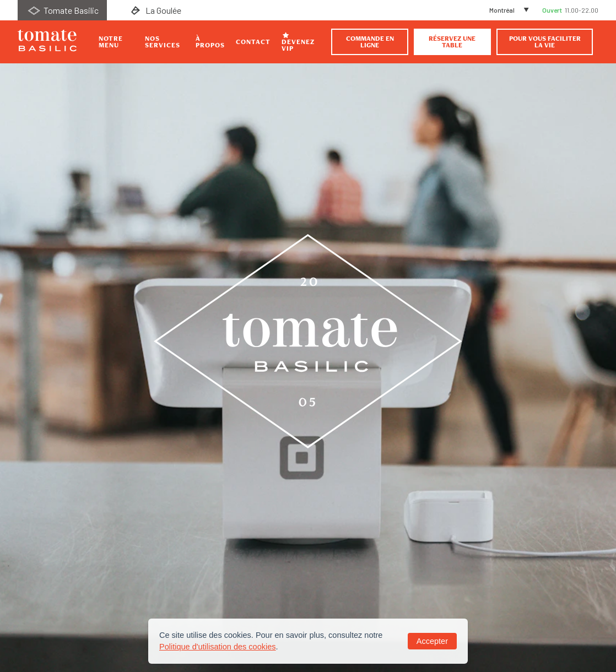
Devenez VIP (298, 42)
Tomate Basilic (62, 10)
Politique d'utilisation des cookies (218, 647)
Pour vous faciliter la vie (545, 42)
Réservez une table (452, 42)
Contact (253, 42)
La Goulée (155, 10)
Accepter (432, 641)
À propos (210, 42)
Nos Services (163, 42)
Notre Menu (111, 42)
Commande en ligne (370, 42)
